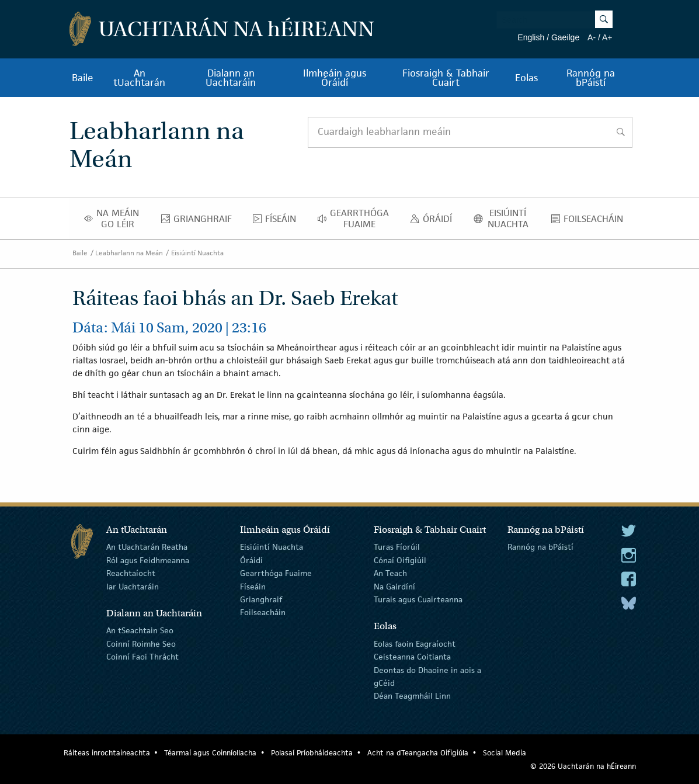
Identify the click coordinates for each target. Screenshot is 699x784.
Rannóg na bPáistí (591, 78)
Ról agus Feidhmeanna (148, 560)
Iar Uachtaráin (133, 586)
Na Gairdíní (394, 586)
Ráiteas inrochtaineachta (107, 753)
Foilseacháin (590, 221)
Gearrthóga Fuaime (357, 218)
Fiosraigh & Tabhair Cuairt (446, 78)
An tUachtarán (139, 78)
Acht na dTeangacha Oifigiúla (418, 753)
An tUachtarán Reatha (147, 547)
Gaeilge (565, 37)
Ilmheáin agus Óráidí (335, 78)
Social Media (505, 753)
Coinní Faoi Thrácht (142, 657)
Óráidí (434, 221)
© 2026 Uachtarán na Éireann (583, 766)
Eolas (526, 78)
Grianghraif (200, 221)
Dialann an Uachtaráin (231, 78)
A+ (607, 37)
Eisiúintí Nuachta (505, 218)
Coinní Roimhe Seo (141, 644)
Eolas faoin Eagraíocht (415, 644)
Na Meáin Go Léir (115, 218)
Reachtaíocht (131, 573)
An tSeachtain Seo (140, 630)
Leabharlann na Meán (129, 253)
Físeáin (278, 221)
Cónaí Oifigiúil (400, 560)
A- (592, 37)
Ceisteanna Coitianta (412, 657)
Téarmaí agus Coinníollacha (210, 753)
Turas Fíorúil (397, 547)
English (531, 37)
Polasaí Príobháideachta (312, 753)
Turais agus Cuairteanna (418, 599)
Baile (83, 78)
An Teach (390, 573)
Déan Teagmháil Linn (412, 696)
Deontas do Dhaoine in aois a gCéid (427, 676)
